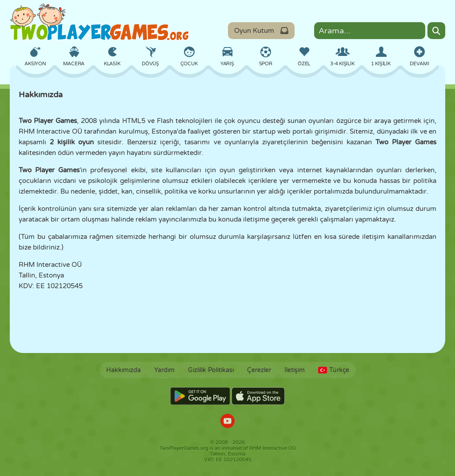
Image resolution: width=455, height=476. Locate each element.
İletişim (295, 370)
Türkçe (334, 370)
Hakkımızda (124, 370)
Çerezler (259, 370)
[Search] (436, 31)
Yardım (164, 370)
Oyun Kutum (261, 31)
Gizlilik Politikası (211, 370)
